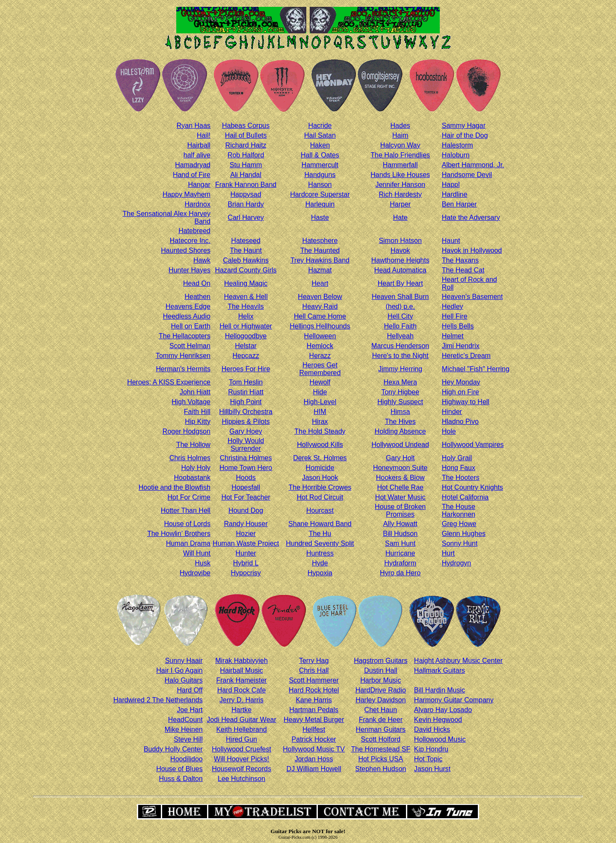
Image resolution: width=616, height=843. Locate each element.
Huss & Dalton (181, 779)
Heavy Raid (320, 306)
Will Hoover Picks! (241, 759)
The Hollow (193, 445)
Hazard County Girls (246, 270)
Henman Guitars (381, 729)
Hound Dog (246, 510)
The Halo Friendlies (400, 155)
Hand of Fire (192, 175)
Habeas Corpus (246, 126)
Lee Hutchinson (241, 779)
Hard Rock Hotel (314, 690)
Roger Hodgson (187, 431)
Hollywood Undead (400, 445)
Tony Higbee (400, 392)
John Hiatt (195, 392)
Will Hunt (197, 553)
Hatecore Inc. (190, 241)
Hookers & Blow (400, 478)
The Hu (320, 534)
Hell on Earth (191, 326)
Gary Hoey (246, 431)
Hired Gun (241, 739)
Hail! (204, 135)
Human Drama (188, 543)
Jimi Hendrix (461, 346)
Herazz (320, 356)
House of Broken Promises (400, 510)
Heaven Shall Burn (400, 297)
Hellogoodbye (246, 336)
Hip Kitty (198, 421)
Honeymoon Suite (400, 468)
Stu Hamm (246, 165)
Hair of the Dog (465, 135)
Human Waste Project (246, 543)
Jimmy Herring (400, 369)
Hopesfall (246, 487)
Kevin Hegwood (438, 720)
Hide (320, 392)
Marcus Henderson (400, 346)
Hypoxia (320, 573)
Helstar (246, 346)
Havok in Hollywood (472, 250)
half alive (197, 155)
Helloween (320, 336)
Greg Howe (459, 524)
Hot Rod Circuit (320, 497)
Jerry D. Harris (241, 700)
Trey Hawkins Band (320, 260)
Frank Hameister (241, 680)
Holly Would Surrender (246, 445)
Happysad (246, 194)
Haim (400, 135)
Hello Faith (400, 326)
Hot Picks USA (381, 759)
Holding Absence (400, 431)
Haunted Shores (186, 250)
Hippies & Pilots (246, 421)
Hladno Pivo (460, 421)
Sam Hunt (400, 543)
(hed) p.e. (400, 306)
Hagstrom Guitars (381, 661)
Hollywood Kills (320, 445)
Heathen (197, 297)
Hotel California (465, 497)
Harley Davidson (381, 700)
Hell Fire (455, 316)
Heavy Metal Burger (314, 720)
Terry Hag (314, 661)
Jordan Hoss (314, 759)
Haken (320, 145)
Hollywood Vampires (473, 445)
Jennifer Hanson (400, 185)
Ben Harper (459, 204)
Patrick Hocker (314, 739)
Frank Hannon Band (246, 185)
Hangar (199, 185)
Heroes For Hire (246, 369)
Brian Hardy (246, 204)
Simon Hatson (400, 241)
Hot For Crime (189, 497)
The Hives (400, 421)
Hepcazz (246, 356)
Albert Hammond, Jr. (473, 165)
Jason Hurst (432, 769)
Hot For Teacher (246, 497)
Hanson (320, 185)
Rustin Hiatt (246, 392)
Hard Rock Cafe (242, 690)
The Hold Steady (320, 431)
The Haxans (460, 260)
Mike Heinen (184, 729)
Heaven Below (320, 297)
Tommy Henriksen (183, 356)
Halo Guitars (184, 680)
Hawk (202, 260)
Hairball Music (241, 670)
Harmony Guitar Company (454, 700)
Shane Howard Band (320, 524)
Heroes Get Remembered (320, 369)
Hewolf (320, 382)
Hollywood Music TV (314, 749)
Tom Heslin (246, 382)
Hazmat (320, 270)
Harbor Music (381, 680)
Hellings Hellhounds (320, 326)
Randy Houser (246, 524)
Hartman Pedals (314, 710)
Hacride (320, 126)
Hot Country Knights (472, 487)
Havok (400, 250)
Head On (197, 283)
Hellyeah (400, 336)
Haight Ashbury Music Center (458, 661)
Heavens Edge (188, 306)
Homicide (320, 468)
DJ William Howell (314, 769)
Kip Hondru (431, 749)
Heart (320, 283)
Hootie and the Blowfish (175, 487)
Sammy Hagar (464, 126)
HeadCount (185, 720)
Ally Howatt (400, 524)
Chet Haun (381, 710)
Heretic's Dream (466, 356)
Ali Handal (246, 175)
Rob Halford (246, 155)
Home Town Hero (246, 468)
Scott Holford (381, 739)
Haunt (451, 241)
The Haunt (246, 250)
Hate (400, 217)
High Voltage (191, 402)
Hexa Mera (400, 382)
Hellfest (314, 729)
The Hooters (461, 478)
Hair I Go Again (179, 670)
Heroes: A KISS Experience (169, 382)
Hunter (246, 553)
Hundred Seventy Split (320, 543)
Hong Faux (459, 468)
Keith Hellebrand (241, 729)
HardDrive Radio (381, 690)
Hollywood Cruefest (241, 749)
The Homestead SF (381, 749)
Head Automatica (400, 270)
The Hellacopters (185, 336)
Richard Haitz (246, 145)
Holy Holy (195, 468)
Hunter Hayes (190, 270)
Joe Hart (190, 710)
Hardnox (197, 204)
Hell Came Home (320, 316)
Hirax (320, 421)
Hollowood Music (440, 739)
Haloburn (456, 155)
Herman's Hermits (183, 369)
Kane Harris (314, 700)
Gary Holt (400, 458)
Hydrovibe (195, 573)
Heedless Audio (187, 316)
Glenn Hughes (464, 534)
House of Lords (187, 524)
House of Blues (179, 769)
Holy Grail (457, 458)
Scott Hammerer (314, 680)
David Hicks (432, 729)
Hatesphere (320, 241)
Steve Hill (188, 739)
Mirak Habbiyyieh (241, 661)
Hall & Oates (320, 155)
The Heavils (246, 306)
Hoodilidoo (187, 759)
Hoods (246, 478)
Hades (400, 126)
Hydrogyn (456, 563)
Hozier (246, 534)
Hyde (320, 563)
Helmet (453, 336)
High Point (246, 402)
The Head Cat (463, 270)
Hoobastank (192, 478)
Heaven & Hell (246, 297)
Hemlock (320, 346)
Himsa (400, 412)
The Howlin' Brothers (179, 534)
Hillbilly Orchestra (246, 412)
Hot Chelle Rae (400, 487)
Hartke (241, 710)
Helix (246, 316)
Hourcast (320, 510)
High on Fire (461, 392)
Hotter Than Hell (186, 510)
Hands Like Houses (400, 175)
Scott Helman (190, 346)
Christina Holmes (246, 458)
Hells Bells (458, 326)
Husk (202, 563)
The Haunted (320, 250)
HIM (320, 412)
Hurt (448, 553)
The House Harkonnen (459, 510)
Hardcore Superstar (320, 194)
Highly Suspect (400, 402)
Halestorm (458, 145)
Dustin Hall (381, 670)
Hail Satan (320, 135)
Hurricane (400, 553)
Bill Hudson (400, 534)
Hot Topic (428, 759)
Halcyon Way (400, 145)
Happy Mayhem (187, 194)
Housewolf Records (241, 769)
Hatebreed (194, 231)
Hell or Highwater (246, 326)
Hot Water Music (400, 497)
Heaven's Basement (472, 297)
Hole (449, 431)
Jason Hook (320, 478)
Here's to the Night (400, 356)
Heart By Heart (400, 283)
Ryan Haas (194, 126)
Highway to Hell (466, 402)
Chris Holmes (190, 458)
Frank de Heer (381, 720)
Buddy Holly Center (173, 749)
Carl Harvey (246, 217)
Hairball (199, 145)
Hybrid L (246, 563)
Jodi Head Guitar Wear (241, 720)
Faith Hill (197, 412)
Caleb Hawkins (246, 260)
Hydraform (400, 563)
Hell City (400, 316)
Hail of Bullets (246, 135)
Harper (400, 204)
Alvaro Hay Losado (443, 710)
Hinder (452, 412)
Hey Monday (461, 382)
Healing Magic (246, 283)
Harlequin (320, 204)
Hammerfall (400, 165)
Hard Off (190, 690)
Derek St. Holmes (320, 458)
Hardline (455, 194)
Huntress (320, 553)
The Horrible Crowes (320, 487)
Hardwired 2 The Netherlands (158, 700)
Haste (320, 217)
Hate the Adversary (471, 217)
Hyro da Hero (400, 573)
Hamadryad (193, 165)
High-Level (320, 402)
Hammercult (320, 165)
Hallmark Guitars (440, 670)
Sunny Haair (184, 661)
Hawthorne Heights (400, 260)
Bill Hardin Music (440, 690)
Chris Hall (314, 670)
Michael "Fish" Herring (476, 369)
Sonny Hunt (460, 543)
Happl (451, 185)
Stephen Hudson (381, 769)
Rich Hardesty (400, 194)
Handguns (320, 175)
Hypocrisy (246, 573)
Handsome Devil (467, 175)
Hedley (453, 306)
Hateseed (246, 241)
